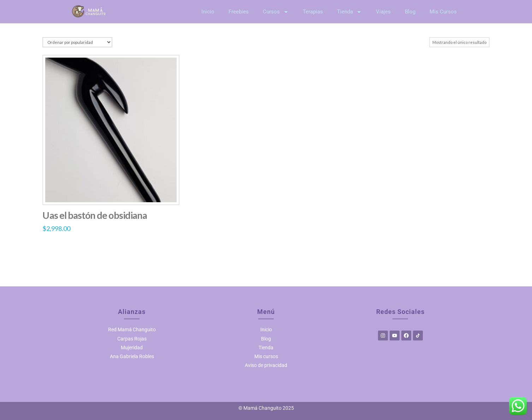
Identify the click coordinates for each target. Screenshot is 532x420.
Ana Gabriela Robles (132, 356)
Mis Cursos (443, 12)
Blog (410, 12)
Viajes (383, 12)
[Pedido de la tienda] (76, 42)
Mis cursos (266, 356)
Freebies (239, 12)
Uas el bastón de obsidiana (99, 215)
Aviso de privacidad (266, 365)
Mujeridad (132, 348)
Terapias (313, 12)
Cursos (276, 12)
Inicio (208, 12)
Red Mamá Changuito (132, 329)
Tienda (349, 12)
